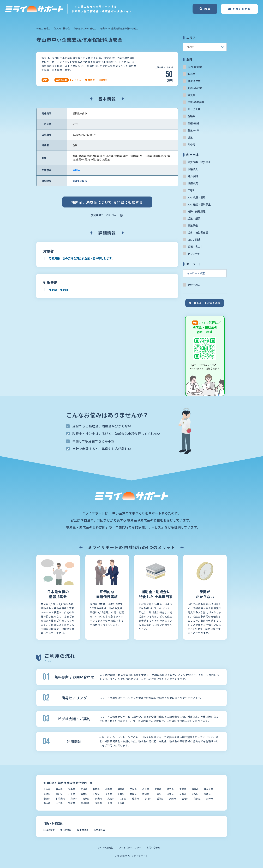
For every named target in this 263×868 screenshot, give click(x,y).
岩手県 (72, 789)
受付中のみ (194, 285)
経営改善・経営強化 (199, 162)
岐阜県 (121, 794)
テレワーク (194, 254)
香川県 (148, 798)
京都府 (183, 794)
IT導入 (191, 190)
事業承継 (193, 225)
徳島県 (136, 798)
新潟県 (47, 794)
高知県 (173, 798)
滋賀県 (76, 170)
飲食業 (191, 95)
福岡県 (185, 798)
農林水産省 (100, 830)
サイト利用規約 (105, 848)
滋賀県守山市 (80, 181)
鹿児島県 (85, 803)
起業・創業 (194, 218)
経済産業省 (49, 830)
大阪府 (195, 794)
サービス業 (194, 109)
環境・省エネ (195, 246)
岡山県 (98, 798)
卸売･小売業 (195, 88)
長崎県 (210, 798)
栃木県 (146, 789)
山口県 (123, 798)
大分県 (59, 803)
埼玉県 (170, 789)
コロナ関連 (194, 239)
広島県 (111, 798)
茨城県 (133, 789)
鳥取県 (74, 798)
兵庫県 (207, 794)
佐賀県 (197, 798)
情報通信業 (194, 81)
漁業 (190, 137)
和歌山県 (60, 798)
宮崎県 (72, 803)
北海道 (47, 789)
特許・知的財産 (197, 211)
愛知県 (146, 794)
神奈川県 (208, 789)
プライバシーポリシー (130, 848)
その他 (191, 144)
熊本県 (47, 803)
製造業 (191, 74)
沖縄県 (98, 803)
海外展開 (193, 176)
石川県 (72, 794)
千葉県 (183, 789)
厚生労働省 (83, 830)
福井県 (84, 794)
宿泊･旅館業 (195, 67)
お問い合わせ (153, 848)
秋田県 (96, 789)
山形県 (109, 789)
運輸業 (191, 116)
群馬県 (158, 789)
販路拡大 (193, 169)
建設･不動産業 (196, 102)
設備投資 (193, 183)
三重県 (158, 794)
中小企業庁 (66, 830)
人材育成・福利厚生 (199, 204)
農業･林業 (193, 130)
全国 (110, 803)
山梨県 (96, 794)
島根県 (86, 798)
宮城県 (84, 789)
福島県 (121, 789)
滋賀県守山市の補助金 (85, 28)
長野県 (109, 794)
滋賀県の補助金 (62, 28)
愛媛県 (160, 798)
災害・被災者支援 (198, 232)
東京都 (195, 789)
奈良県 (47, 798)
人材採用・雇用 (197, 197)
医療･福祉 (193, 123)
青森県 (59, 789)
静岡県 (133, 794)
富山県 (59, 794)
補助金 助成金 (43, 28)
